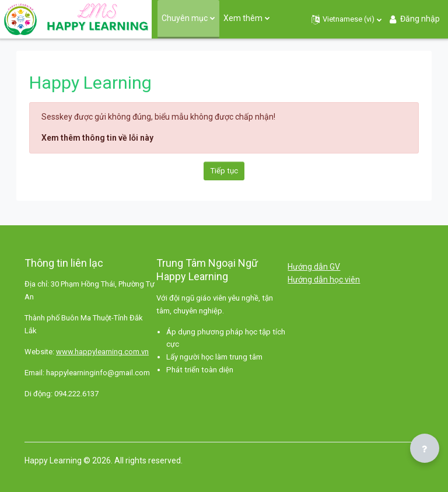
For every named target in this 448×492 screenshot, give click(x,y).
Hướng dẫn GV (314, 267)
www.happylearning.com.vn (102, 352)
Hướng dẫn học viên (324, 280)
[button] (347, 19)
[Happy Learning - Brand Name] (76, 19)
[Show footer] (425, 448)
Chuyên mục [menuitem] (185, 18)
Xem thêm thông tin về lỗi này (97, 138)
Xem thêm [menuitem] (243, 18)
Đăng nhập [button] (414, 19)
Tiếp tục (224, 171)
